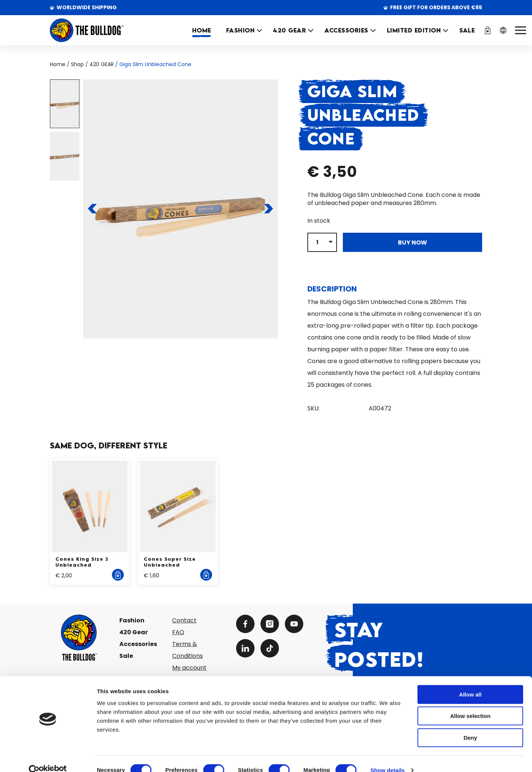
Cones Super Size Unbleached (170, 562)
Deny (470, 725)
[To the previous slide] (93, 209)
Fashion (132, 620)
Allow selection (470, 703)
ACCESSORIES (346, 30)
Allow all (470, 682)
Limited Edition (414, 30)
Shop (77, 64)
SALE (467, 30)
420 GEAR (289, 30)
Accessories (138, 644)
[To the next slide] (268, 209)
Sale (126, 656)
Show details (388, 757)
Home (202, 30)
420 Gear (134, 632)
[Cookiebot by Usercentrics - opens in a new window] (48, 758)
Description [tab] (332, 289)
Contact (184, 620)
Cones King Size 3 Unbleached (82, 562)
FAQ (178, 632)
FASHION (241, 30)
